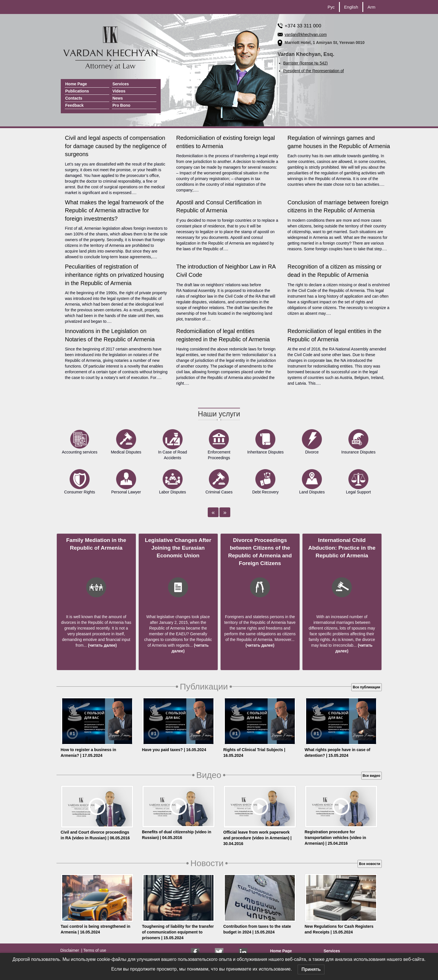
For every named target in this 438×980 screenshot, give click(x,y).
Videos (119, 91)
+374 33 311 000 (303, 26)
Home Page (76, 84)
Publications (77, 91)
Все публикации (366, 687)
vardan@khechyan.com (306, 35)
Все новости (370, 864)
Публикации (204, 686)
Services (121, 84)
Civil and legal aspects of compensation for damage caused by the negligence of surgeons (116, 146)
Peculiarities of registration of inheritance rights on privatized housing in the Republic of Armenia (115, 275)
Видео (209, 775)
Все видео (372, 776)
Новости (207, 863)
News (118, 98)
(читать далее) (102, 645)
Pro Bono (121, 105)
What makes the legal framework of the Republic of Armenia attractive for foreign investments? (115, 210)
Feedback (75, 105)
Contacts (74, 98)
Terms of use (94, 950)
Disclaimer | (71, 950)
